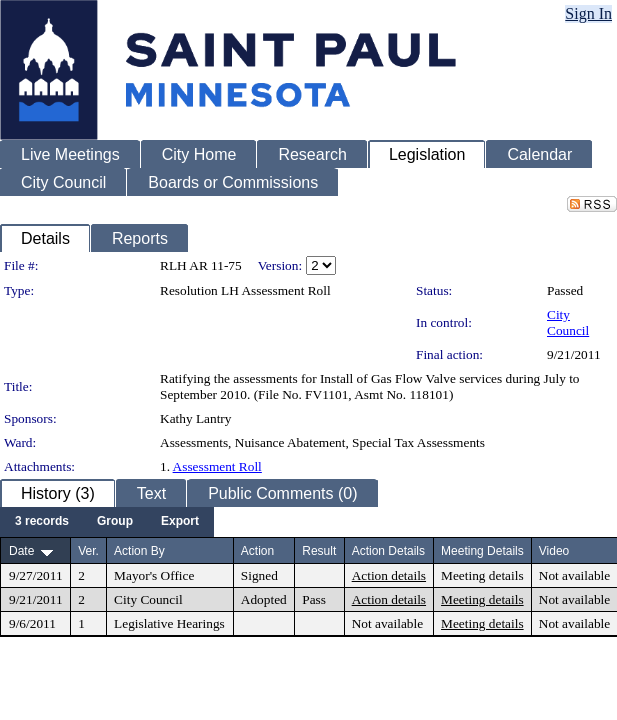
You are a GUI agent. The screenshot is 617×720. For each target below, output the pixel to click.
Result (319, 551)
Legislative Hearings (169, 623)
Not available (574, 575)
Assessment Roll (217, 466)
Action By (139, 551)
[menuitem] (42, 522)
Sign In (588, 13)
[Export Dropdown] (180, 522)
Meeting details (482, 575)
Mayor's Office (154, 575)
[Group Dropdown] (115, 522)
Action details (389, 575)
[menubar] (107, 522)
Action (257, 551)
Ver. (88, 551)
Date (21, 551)
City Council (568, 322)
